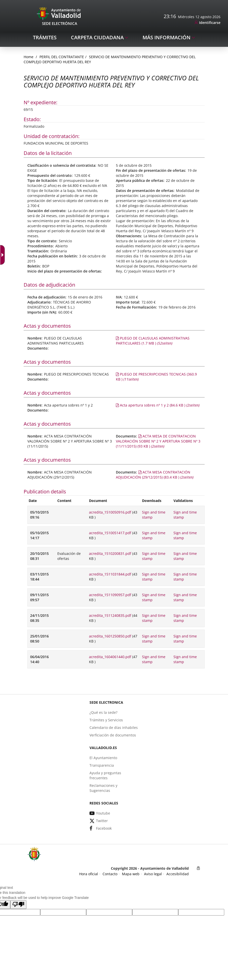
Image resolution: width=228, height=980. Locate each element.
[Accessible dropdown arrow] (4, 255)
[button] (18, 905)
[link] (208, 23)
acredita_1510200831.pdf (110, 553)
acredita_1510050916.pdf (110, 512)
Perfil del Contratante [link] (62, 57)
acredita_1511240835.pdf (110, 615)
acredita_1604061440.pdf (110, 657)
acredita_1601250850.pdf (110, 636)
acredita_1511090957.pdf (110, 595)
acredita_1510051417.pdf (110, 533)
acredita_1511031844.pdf (110, 574)
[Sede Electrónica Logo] (60, 13)
